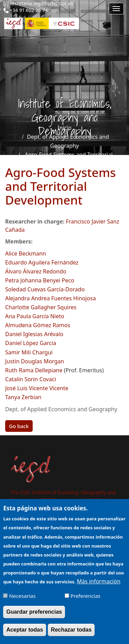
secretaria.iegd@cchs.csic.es (41, 3)
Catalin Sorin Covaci (31, 379)
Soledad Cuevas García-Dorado (45, 289)
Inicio (64, 128)
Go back (19, 426)
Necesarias (23, 600)
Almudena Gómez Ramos (38, 325)
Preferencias (85, 600)
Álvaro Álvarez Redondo (36, 271)
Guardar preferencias (34, 617)
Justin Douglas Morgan (35, 361)
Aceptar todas (25, 635)
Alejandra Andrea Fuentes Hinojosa (51, 298)
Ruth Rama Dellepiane (34, 370)
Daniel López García (31, 343)
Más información (99, 586)
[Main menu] (116, 9)
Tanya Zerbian (23, 397)
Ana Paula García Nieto (35, 316)
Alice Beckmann (26, 253)
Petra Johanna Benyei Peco (40, 280)
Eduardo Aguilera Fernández (42, 262)
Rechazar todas (71, 635)
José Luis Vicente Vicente (37, 388)
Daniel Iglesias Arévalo (34, 334)
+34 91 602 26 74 (29, 10)
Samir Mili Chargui (29, 352)
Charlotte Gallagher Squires (41, 307)
